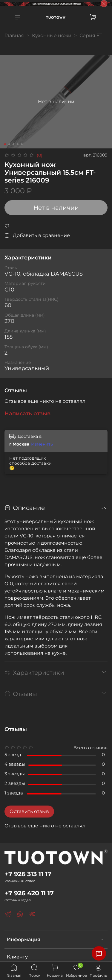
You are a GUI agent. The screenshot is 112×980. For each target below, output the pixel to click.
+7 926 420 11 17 (29, 893)
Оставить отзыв (29, 811)
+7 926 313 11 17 (28, 874)
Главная (14, 35)
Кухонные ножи (52, 35)
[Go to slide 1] (5, 144)
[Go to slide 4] (17, 144)
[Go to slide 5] (22, 144)
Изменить (42, 444)
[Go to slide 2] (9, 144)
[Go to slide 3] (13, 144)
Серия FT (91, 35)
